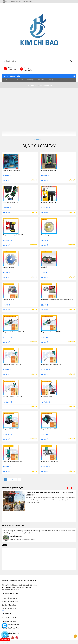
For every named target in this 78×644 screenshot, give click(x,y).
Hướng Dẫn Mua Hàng (9, 598)
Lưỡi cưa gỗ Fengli (9, 299)
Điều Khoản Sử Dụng (9, 608)
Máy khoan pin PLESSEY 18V (12, 170)
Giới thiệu (30, 80)
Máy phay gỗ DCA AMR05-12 (50, 461)
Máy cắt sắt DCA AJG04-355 (11, 429)
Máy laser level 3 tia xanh (11, 202)
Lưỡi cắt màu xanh (9, 267)
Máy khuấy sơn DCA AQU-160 (12, 364)
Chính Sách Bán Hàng (9, 621)
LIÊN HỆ (50, 80)
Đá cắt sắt (44, 267)
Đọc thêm (38, 139)
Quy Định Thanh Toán (9, 605)
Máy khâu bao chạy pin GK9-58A (13, 235)
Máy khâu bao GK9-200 (48, 202)
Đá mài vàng (45, 235)
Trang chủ (8, 80)
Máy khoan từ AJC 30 (48, 397)
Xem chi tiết (6, 180)
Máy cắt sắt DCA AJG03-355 (49, 429)
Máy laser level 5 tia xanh (49, 170)
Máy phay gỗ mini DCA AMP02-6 (13, 461)
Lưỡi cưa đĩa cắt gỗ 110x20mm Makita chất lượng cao (57, 299)
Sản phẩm (19, 80)
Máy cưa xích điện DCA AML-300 (51, 332)
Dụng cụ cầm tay (46, 85)
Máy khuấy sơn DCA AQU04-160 (51, 364)
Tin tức (41, 80)
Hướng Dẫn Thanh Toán (10, 602)
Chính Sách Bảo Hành (9, 618)
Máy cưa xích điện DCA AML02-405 (14, 332)
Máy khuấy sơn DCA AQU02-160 (13, 397)
